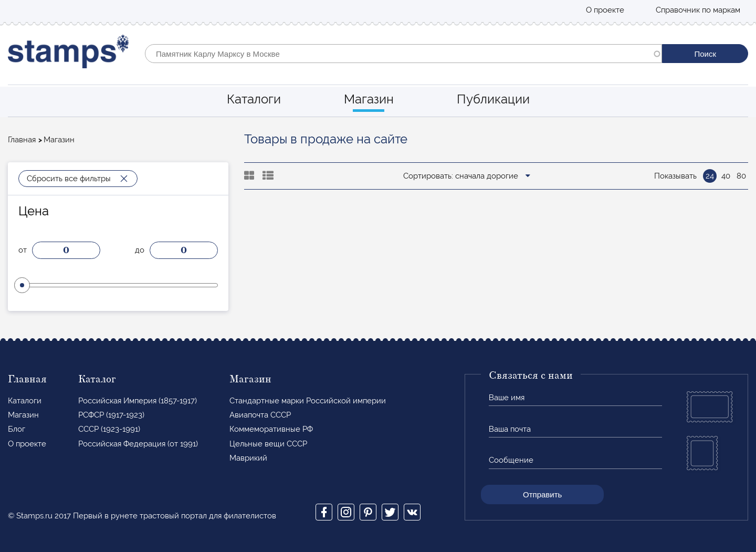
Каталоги (254, 99)
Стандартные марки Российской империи (308, 401)
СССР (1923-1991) (109, 429)
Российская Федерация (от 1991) (138, 444)
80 (741, 176)
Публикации (493, 99)
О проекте (605, 10)
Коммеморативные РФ (271, 429)
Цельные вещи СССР (268, 444)
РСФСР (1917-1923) (111, 415)
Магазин (369, 99)
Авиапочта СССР (260, 415)
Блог (17, 429)
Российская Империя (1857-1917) (138, 401)
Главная (22, 140)
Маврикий (248, 458)
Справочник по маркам (698, 10)
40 (726, 176)
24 (710, 176)
